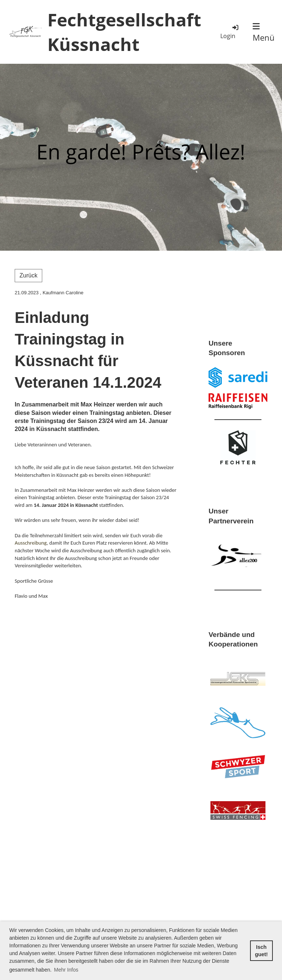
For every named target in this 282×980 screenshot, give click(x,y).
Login (230, 32)
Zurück (28, 275)
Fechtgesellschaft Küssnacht (124, 32)
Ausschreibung (31, 543)
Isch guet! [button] (261, 951)
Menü (264, 33)
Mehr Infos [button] (66, 970)
